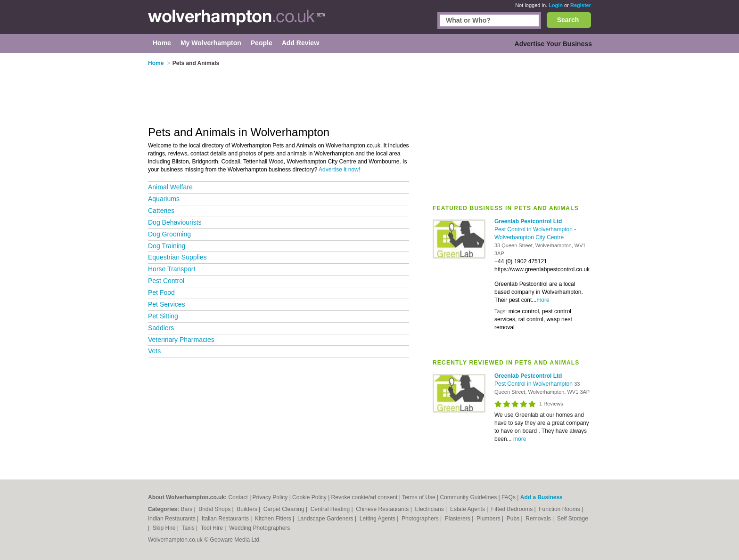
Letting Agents (378, 519)
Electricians (430, 509)
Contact (238, 497)
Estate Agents (468, 509)
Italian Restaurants (226, 519)
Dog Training (167, 246)
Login (556, 5)
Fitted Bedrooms (513, 509)
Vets (154, 351)
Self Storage (573, 519)
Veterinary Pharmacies (181, 340)
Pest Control (166, 281)
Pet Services (167, 304)
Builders (248, 509)
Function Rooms (560, 509)
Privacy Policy (270, 497)
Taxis (189, 528)
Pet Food (161, 292)
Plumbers (489, 519)
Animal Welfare (170, 187)
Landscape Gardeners (326, 519)
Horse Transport (172, 269)
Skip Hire (165, 528)
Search (568, 20)
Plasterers (458, 519)
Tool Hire (213, 528)
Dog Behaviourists (175, 222)
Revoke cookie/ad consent (365, 497)
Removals (539, 519)
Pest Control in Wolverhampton (534, 229)
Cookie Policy (309, 497)
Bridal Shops (215, 509)
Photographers (421, 519)
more (543, 300)
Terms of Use (419, 497)
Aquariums (164, 199)
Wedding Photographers (259, 528)
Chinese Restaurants (383, 509)
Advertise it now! (339, 170)
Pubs (514, 519)
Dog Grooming (169, 234)
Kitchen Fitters (274, 519)
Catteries (161, 211)
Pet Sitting (163, 316)
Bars (187, 509)
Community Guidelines (468, 497)
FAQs (509, 497)
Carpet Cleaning (285, 509)
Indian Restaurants (172, 519)
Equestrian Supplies (177, 257)
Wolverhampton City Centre (529, 237)
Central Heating (331, 509)
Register (581, 5)
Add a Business (542, 497)
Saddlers (161, 328)
